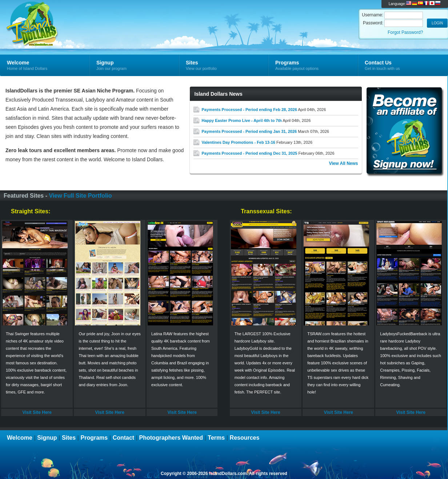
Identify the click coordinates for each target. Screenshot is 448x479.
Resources (245, 438)
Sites (69, 438)
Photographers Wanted (171, 438)
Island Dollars (87, 17)
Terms (216, 438)
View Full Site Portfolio (80, 196)
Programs (94, 438)
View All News (343, 163)
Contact (124, 438)
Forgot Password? (405, 32)
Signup (47, 438)
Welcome (20, 438)
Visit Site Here (37, 412)
